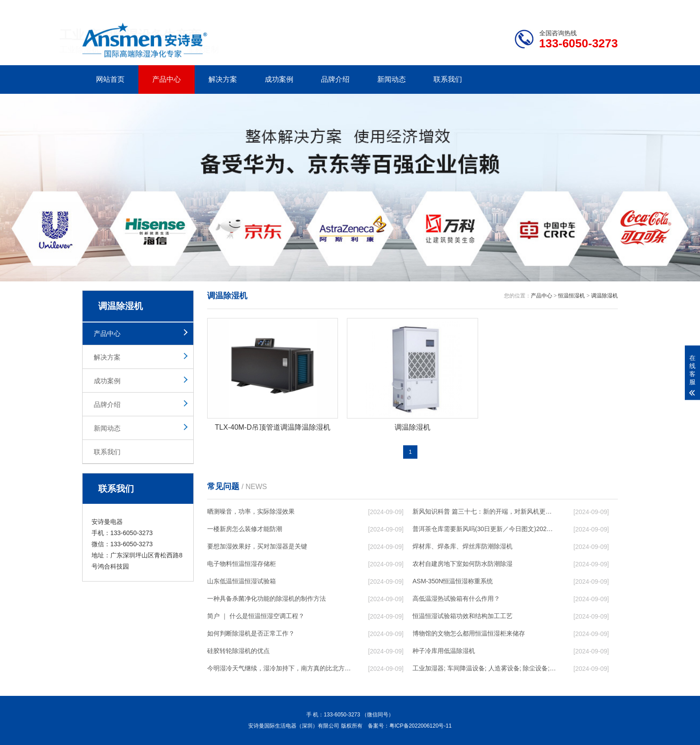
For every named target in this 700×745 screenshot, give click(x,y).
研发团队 (525, 7)
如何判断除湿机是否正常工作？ (251, 633)
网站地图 (567, 7)
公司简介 (483, 7)
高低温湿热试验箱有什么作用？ (456, 599)
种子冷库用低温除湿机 (444, 651)
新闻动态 (392, 79)
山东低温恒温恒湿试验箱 (242, 581)
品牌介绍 (335, 79)
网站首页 (110, 79)
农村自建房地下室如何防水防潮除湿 (462, 564)
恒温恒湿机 (571, 296)
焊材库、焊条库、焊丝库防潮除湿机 (462, 546)
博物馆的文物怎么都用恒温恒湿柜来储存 (469, 633)
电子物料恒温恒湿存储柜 (242, 564)
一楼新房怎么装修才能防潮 (245, 529)
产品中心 (167, 79)
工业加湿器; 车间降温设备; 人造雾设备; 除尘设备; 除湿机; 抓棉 (484, 668)
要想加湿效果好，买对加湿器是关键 (257, 546)
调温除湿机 (604, 296)
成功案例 (279, 79)
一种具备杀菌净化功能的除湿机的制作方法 (267, 599)
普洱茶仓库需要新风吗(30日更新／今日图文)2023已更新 (484, 529)
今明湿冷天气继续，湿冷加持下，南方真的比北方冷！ (279, 668)
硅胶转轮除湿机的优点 (238, 651)
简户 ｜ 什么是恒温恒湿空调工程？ (256, 616)
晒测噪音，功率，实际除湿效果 (251, 511)
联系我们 (448, 79)
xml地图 (607, 7)
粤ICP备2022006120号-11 (421, 726)
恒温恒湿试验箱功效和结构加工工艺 (462, 616)
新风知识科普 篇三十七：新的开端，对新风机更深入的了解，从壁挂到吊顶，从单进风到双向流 (484, 511)
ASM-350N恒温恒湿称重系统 (453, 581)
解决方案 (223, 79)
